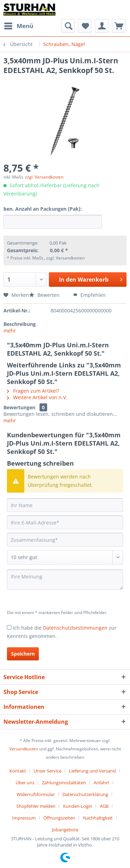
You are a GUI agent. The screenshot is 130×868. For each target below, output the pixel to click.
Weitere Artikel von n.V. (37, 397)
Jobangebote (65, 830)
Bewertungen (19, 407)
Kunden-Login (78, 806)
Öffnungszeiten (59, 818)
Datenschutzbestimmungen (75, 628)
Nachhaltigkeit (98, 818)
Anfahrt (101, 783)
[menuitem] (18, 26)
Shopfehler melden (36, 806)
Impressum (24, 818)
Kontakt (18, 771)
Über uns (25, 783)
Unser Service (47, 771)
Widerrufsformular (36, 794)
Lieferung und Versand (92, 771)
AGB (104, 806)
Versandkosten (24, 749)
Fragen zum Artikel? (33, 391)
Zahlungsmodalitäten (64, 783)
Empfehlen (89, 295)
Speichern (23, 654)
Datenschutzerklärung (85, 794)
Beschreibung (20, 324)
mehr (10, 331)
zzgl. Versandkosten (44, 177)
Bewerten (45, 295)
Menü (19, 25)
